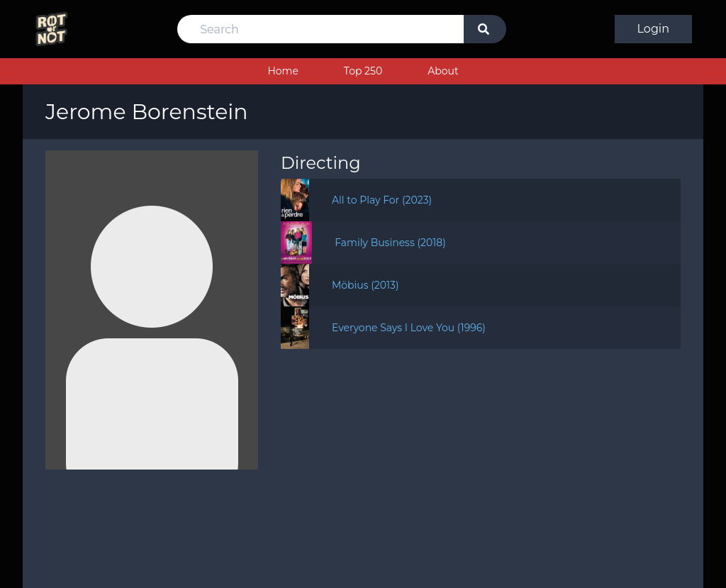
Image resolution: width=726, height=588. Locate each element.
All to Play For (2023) (382, 200)
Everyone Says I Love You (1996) (409, 328)
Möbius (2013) (365, 285)
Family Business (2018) (390, 243)
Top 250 (363, 71)
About (443, 71)
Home (283, 71)
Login (653, 29)
